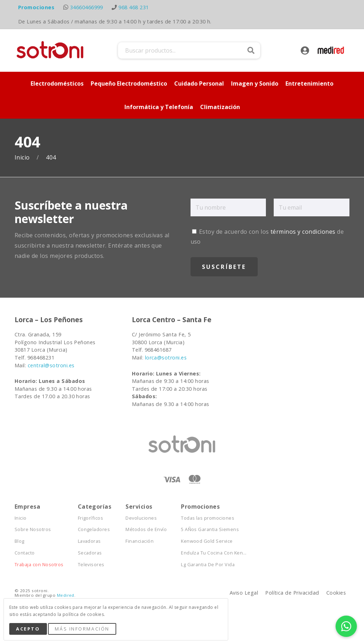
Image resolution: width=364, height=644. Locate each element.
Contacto (25, 553)
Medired (66, 595)
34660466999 (87, 7)
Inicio (23, 158)
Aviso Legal (244, 593)
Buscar (251, 50)
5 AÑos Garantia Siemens (210, 529)
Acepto (28, 629)
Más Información (82, 629)
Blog (20, 541)
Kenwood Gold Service (207, 541)
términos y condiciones (303, 232)
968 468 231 (133, 7)
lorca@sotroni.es (166, 358)
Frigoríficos (91, 518)
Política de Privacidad (292, 593)
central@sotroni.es (51, 365)
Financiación (140, 541)
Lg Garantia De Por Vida (208, 565)
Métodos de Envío (146, 529)
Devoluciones (141, 518)
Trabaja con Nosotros (39, 565)
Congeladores (94, 529)
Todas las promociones (208, 518)
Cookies (336, 593)
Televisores (91, 565)
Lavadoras (89, 541)
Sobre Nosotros (33, 529)
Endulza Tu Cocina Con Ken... (214, 553)
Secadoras (90, 553)
